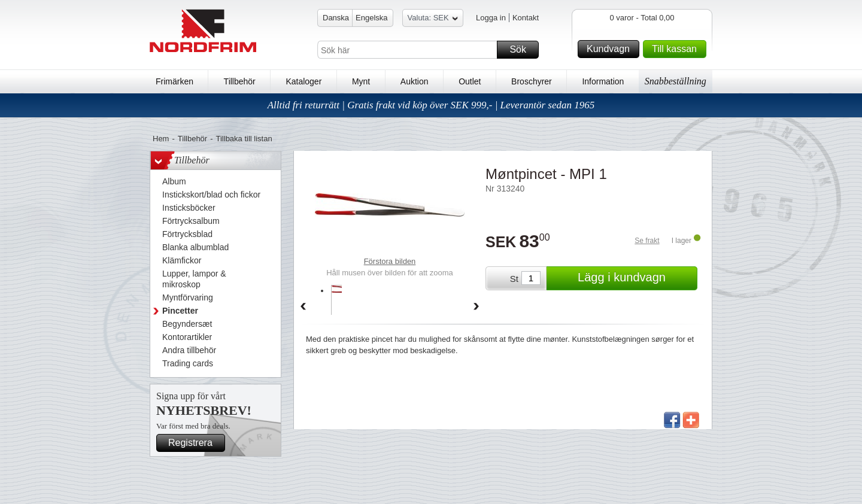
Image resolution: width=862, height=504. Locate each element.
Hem (161, 139)
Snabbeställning (676, 81)
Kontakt (526, 18)
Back (303, 307)
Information (603, 81)
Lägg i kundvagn (636, 278)
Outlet (470, 81)
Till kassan (677, 49)
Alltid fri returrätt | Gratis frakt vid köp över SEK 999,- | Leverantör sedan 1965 (431, 105)
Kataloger (303, 81)
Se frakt (647, 241)
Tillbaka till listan (244, 139)
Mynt (361, 81)
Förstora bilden (390, 261)
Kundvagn (611, 49)
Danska (336, 18)
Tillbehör (240, 81)
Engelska (371, 18)
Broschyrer (532, 81)
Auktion (415, 81)
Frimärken (174, 81)
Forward (476, 307)
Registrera (195, 443)
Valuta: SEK (433, 19)
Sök (522, 50)
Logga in (491, 18)
